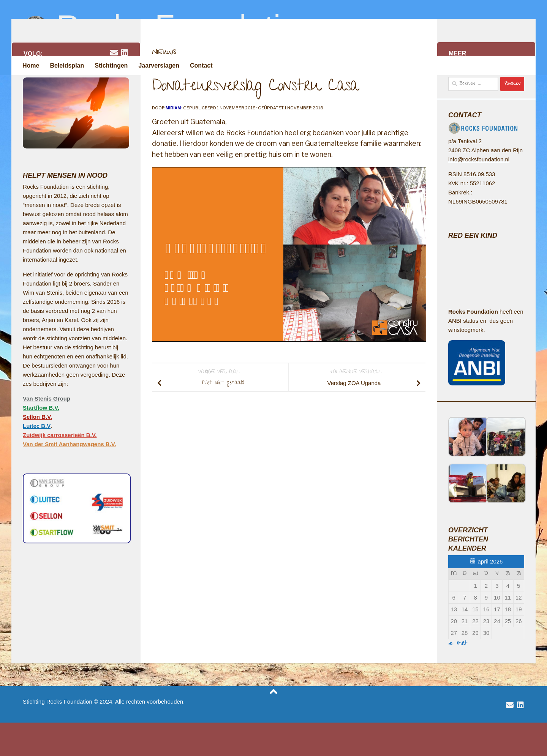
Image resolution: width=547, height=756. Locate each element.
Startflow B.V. (41, 441)
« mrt (458, 677)
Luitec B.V (37, 459)
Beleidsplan (67, 65)
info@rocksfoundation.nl (479, 193)
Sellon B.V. (37, 450)
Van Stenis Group (47, 432)
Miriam (173, 141)
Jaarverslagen (159, 65)
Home (31, 65)
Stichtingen (111, 65)
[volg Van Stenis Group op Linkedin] (125, 86)
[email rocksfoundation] (114, 86)
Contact (201, 65)
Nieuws (164, 87)
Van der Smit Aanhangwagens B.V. (70, 477)
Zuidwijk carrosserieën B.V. (60, 468)
